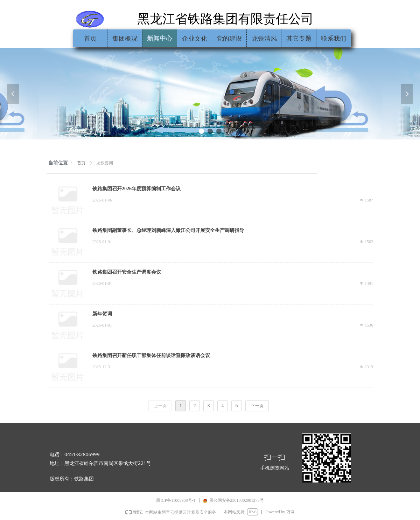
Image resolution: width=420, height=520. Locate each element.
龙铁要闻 (105, 163)
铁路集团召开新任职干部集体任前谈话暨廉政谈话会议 (151, 355)
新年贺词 (102, 314)
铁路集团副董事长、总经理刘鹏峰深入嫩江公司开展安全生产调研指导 (168, 230)
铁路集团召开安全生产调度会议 (127, 272)
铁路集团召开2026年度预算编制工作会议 (136, 189)
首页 (81, 163)
